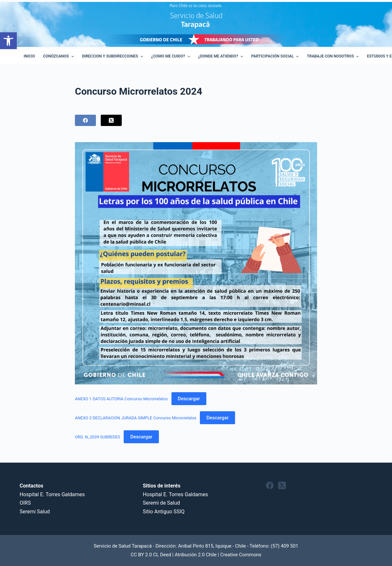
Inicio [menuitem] (29, 56)
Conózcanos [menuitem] (59, 57)
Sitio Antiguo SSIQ (164, 512)
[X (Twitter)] (111, 120)
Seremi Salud (35, 512)
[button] (8, 41)
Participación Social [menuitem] (276, 57)
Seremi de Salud (161, 503)
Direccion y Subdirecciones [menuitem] (113, 57)
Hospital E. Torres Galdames (52, 494)
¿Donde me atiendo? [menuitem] (222, 57)
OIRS (25, 503)
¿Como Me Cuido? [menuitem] (171, 57)
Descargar (189, 399)
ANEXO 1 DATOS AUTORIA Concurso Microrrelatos (121, 399)
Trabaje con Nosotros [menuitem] (334, 57)
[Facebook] (85, 120)
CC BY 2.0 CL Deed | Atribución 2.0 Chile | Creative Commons (196, 555)
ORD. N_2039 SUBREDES (98, 437)
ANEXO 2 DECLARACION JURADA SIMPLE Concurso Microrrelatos (136, 418)
